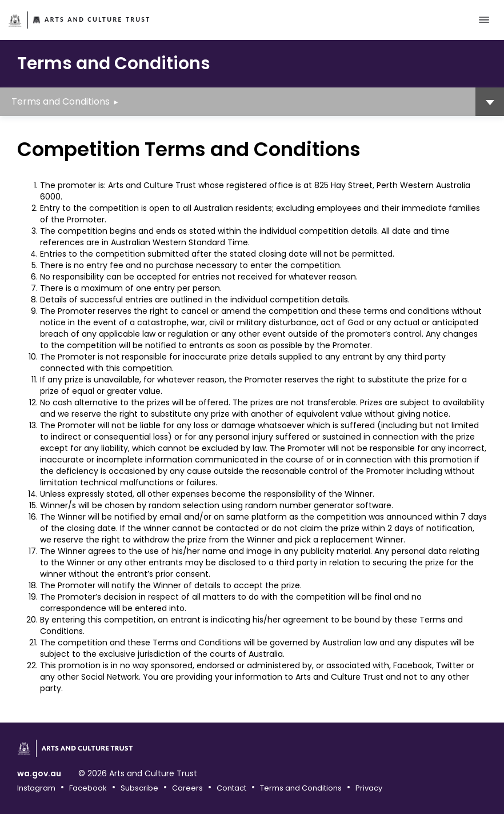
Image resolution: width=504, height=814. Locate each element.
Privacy (369, 788)
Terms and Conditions (61, 101)
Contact (231, 788)
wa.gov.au (39, 774)
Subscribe (139, 788)
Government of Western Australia (15, 21)
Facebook (88, 788)
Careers (187, 788)
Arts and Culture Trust (98, 19)
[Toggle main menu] (484, 20)
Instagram (36, 788)
